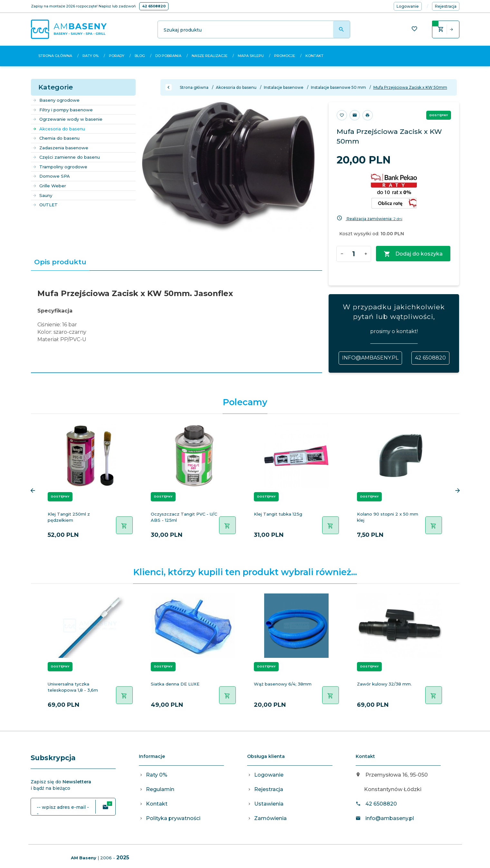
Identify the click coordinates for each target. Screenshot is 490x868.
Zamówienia (270, 818)
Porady (117, 56)
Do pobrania (168, 56)
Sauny (42, 195)
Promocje (285, 56)
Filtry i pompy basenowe (63, 110)
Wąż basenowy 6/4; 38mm (283, 684)
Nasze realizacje (210, 56)
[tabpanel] (177, 322)
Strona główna (55, 56)
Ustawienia (269, 804)
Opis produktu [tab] (60, 262)
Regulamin (160, 789)
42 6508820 (154, 6)
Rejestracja (269, 789)
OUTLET (45, 205)
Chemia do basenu (56, 138)
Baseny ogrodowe (56, 100)
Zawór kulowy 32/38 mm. (384, 684)
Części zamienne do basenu (66, 157)
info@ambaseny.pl (370, 358)
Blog (140, 56)
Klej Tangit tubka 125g (278, 514)
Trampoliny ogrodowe (60, 167)
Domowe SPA (51, 176)
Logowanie (269, 775)
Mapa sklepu (251, 56)
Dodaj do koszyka (413, 254)
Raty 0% (91, 56)
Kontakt (314, 56)
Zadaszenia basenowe (60, 148)
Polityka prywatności (173, 818)
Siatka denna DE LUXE (175, 684)
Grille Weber (49, 186)
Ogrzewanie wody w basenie (67, 119)
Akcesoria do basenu (59, 129)
